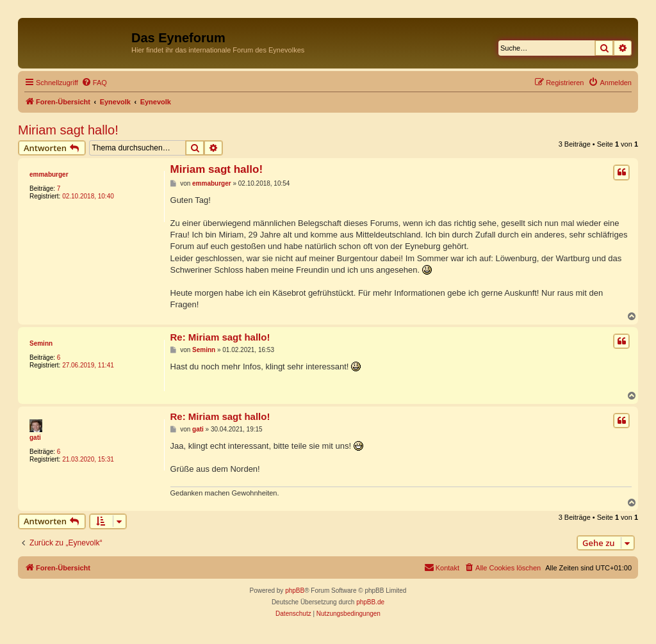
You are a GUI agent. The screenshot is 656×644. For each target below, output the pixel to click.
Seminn (41, 343)
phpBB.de (370, 602)
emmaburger (49, 174)
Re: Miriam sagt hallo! (220, 337)
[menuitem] (94, 83)
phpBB (295, 591)
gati (35, 438)
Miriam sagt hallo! (68, 130)
